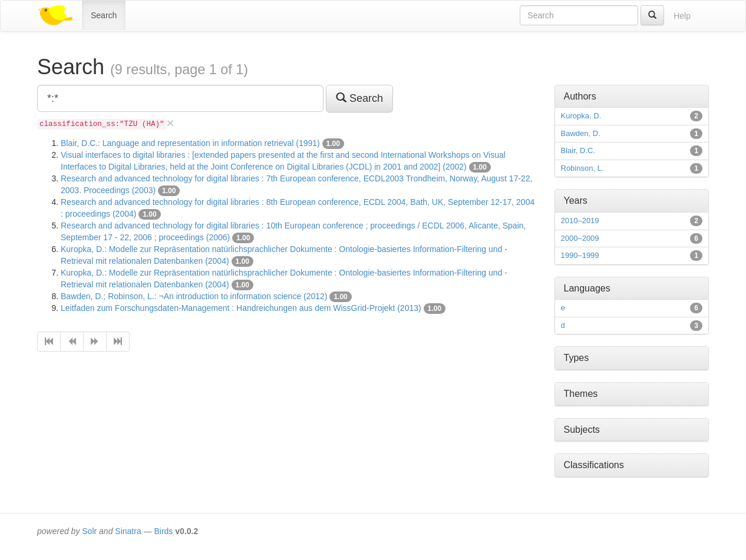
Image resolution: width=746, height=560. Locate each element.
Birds (163, 531)
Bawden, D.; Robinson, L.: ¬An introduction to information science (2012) (194, 296)
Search (104, 15)
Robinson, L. (582, 168)
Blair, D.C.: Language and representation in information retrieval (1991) (190, 143)
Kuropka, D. (581, 116)
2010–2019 (580, 221)
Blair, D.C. (578, 150)
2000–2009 (580, 238)
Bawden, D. (581, 133)
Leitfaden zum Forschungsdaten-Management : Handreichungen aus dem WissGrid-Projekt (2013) (241, 308)
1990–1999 (580, 255)
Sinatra (128, 531)
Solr (89, 531)
